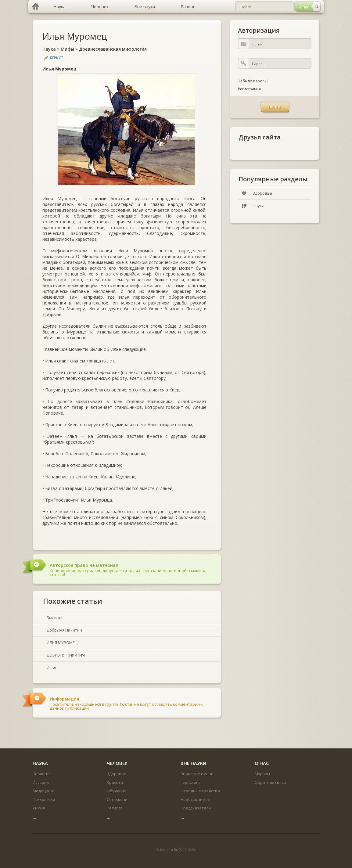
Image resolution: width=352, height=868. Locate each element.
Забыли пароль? (253, 81)
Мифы (67, 49)
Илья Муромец (75, 36)
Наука (49, 49)
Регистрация (249, 89)
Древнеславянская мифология (113, 49)
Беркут (57, 58)
